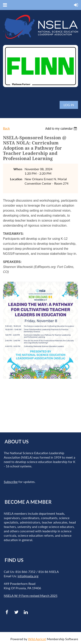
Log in (69, 105)
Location (16, 179)
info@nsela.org (28, 576)
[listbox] (62, 129)
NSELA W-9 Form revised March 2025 (31, 596)
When (18, 169)
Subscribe (11, 482)
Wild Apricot (37, 639)
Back (6, 128)
